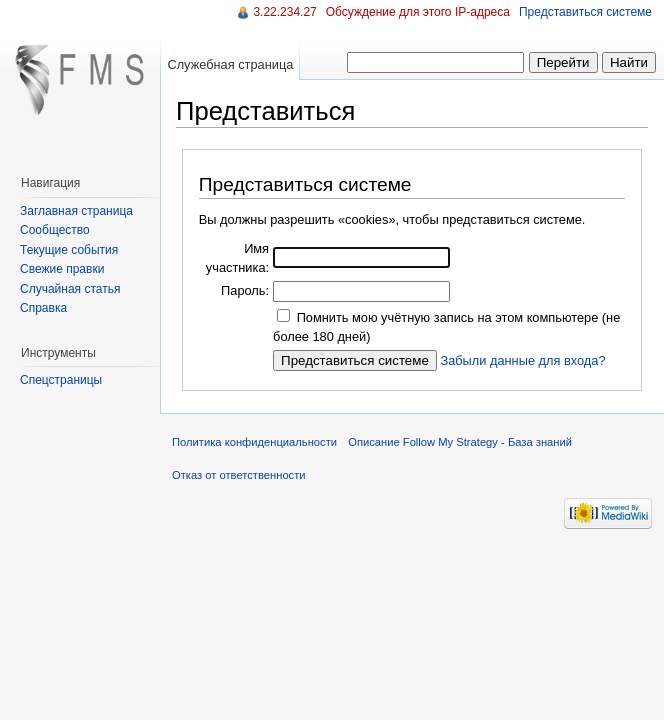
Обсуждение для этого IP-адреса (418, 12)
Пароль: (245, 290)
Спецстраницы (61, 380)
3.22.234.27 (284, 12)
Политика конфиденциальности (254, 442)
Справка (43, 308)
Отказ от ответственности (239, 475)
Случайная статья (70, 289)
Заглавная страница (76, 211)
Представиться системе (585, 12)
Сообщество (55, 230)
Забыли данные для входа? (522, 360)
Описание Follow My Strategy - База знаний (460, 442)
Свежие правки (62, 269)
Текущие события (69, 250)
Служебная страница (230, 64)
